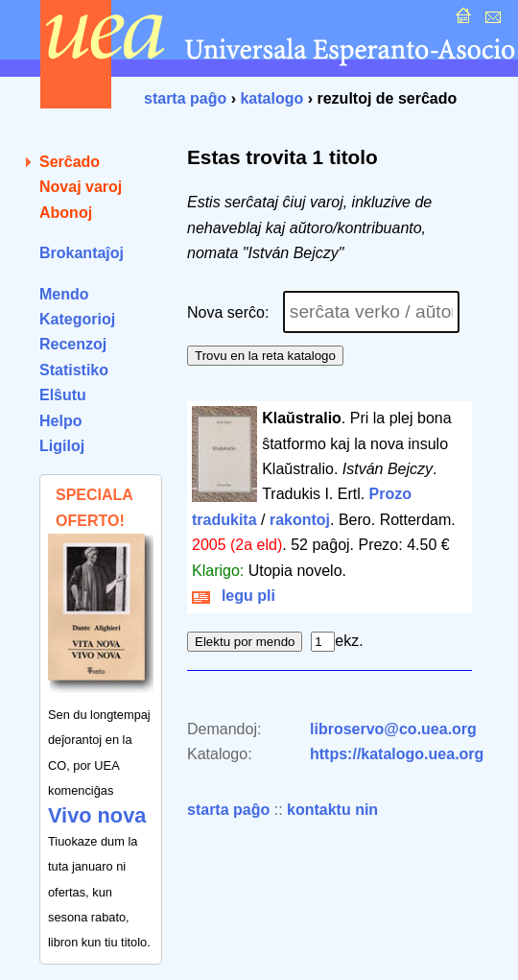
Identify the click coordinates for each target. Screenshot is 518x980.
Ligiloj (62, 446)
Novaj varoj (81, 187)
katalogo (271, 98)
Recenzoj (73, 344)
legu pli (234, 596)
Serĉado (70, 162)
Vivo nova (97, 815)
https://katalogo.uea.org (397, 754)
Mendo (64, 294)
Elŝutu (63, 395)
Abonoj (66, 213)
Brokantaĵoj (82, 253)
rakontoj (300, 520)
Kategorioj (77, 319)
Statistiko (74, 370)
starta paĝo (185, 98)
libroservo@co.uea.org (393, 729)
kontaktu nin (332, 810)
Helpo (60, 421)
